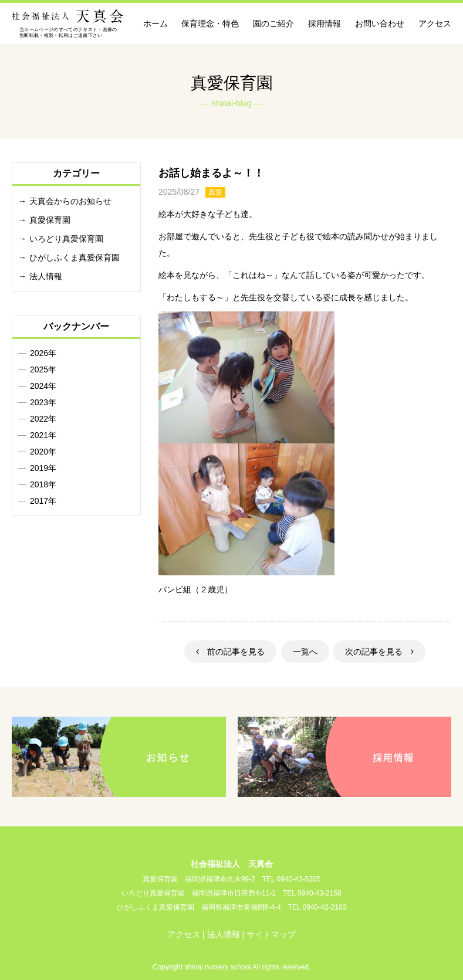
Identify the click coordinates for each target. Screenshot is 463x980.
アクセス (435, 23)
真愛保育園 (50, 220)
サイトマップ (271, 934)
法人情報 (46, 276)
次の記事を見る (379, 652)
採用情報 (325, 23)
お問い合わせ (380, 23)
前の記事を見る (230, 652)
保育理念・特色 (210, 23)
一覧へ (305, 652)
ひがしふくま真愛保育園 (75, 257)
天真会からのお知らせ (70, 201)
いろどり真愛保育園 (66, 239)
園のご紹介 (273, 23)
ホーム (156, 23)
